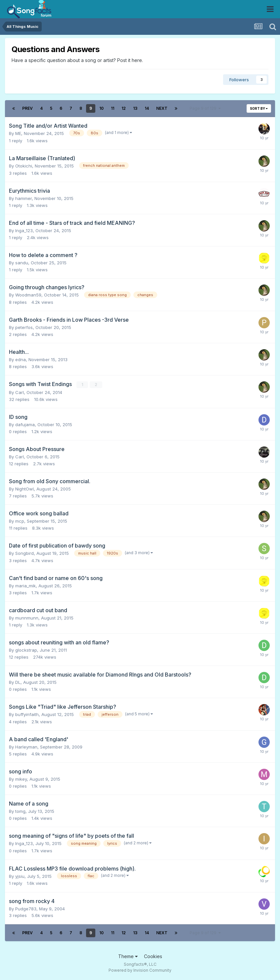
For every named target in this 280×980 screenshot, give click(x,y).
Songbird (24, 553)
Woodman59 (28, 295)
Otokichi (24, 166)
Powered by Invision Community (140, 970)
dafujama (25, 425)
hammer (23, 198)
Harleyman (26, 747)
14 (147, 108)
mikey (21, 779)
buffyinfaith (27, 714)
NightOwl (24, 489)
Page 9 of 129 (205, 108)
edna (21, 359)
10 (101, 108)
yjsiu (20, 876)
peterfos (24, 327)
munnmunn (27, 618)
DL (18, 682)
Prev (27, 108)
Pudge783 (26, 908)
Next (162, 108)
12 (124, 108)
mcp (20, 521)
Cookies (153, 956)
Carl (20, 392)
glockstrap (26, 650)
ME (18, 133)
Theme (128, 956)
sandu (22, 263)
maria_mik (25, 586)
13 (135, 108)
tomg (20, 811)
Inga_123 (24, 230)
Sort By (259, 108)
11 (113, 108)
